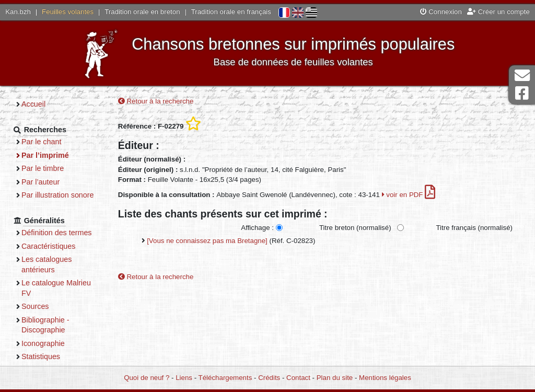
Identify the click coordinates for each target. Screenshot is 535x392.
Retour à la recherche (156, 101)
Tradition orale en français (231, 12)
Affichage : (257, 228)
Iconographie (43, 343)
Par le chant (41, 142)
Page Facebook (522, 93)
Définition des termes (57, 233)
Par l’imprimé (45, 155)
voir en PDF (409, 195)
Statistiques (41, 356)
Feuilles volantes (68, 12)
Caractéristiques (49, 246)
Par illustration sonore (58, 195)
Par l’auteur (40, 182)
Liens (184, 378)
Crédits (269, 378)
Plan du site (335, 378)
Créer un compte (498, 12)
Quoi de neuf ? (147, 378)
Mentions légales (385, 378)
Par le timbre (43, 168)
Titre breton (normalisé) (355, 228)
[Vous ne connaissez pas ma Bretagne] (207, 241)
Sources (35, 306)
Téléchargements (225, 378)
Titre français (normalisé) (474, 228)
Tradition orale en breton (142, 12)
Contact (298, 378)
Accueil (33, 104)
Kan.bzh (18, 12)
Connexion (441, 12)
